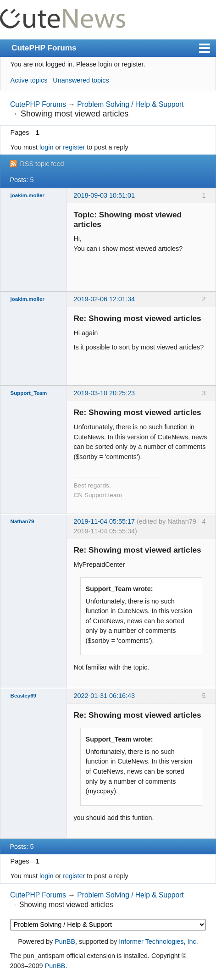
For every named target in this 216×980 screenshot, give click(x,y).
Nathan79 (22, 521)
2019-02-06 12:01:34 (104, 299)
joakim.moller (28, 195)
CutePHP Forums (44, 48)
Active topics (29, 80)
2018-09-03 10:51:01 (104, 195)
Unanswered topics (81, 80)
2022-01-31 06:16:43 (104, 696)
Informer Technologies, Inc (158, 941)
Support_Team (29, 393)
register (74, 147)
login (46, 147)
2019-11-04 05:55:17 (104, 521)
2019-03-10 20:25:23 (104, 393)
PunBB (65, 941)
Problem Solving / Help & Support (130, 104)
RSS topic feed (42, 164)
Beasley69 (23, 696)
